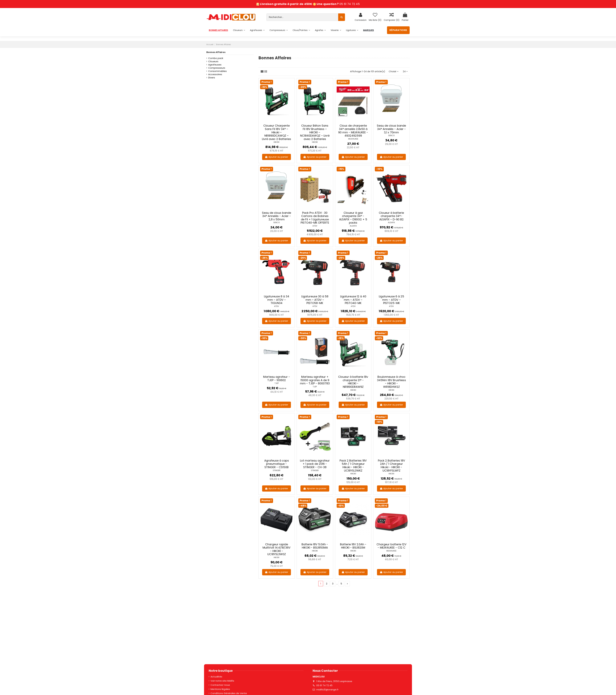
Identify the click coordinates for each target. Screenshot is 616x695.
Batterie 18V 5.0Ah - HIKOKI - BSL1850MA (315, 546)
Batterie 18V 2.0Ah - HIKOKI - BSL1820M (353, 546)
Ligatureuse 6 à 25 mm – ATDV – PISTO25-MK (391, 300)
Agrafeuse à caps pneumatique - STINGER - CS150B (277, 464)
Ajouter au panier (277, 157)
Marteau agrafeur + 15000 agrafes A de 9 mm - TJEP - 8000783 (315, 380)
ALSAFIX (353, 226)
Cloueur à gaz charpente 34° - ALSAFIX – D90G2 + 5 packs (353, 218)
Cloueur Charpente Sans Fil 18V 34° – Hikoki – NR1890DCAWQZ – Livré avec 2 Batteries (277, 132)
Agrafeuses (215, 65)
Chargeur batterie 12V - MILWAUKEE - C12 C (391, 546)
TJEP (277, 383)
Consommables (217, 71)
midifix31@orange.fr (327, 690)
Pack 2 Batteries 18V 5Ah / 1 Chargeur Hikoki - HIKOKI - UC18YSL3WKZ (353, 466)
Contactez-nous (220, 685)
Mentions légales (220, 689)
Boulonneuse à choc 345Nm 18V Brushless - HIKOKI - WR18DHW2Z (391, 382)
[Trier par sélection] (394, 72)
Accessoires (215, 74)
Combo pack (216, 58)
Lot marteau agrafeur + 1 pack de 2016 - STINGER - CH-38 (315, 464)
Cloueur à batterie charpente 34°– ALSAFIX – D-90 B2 (391, 216)
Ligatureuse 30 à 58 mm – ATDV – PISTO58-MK (315, 300)
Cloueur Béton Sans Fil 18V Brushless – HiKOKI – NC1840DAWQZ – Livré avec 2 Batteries (315, 132)
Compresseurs (217, 68)
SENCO (391, 135)
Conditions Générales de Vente (229, 693)
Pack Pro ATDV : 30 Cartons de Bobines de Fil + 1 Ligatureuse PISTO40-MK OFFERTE (315, 218)
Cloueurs (213, 61)
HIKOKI (277, 142)
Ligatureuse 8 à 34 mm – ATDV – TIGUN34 (277, 300)
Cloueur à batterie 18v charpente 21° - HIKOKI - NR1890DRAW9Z (353, 382)
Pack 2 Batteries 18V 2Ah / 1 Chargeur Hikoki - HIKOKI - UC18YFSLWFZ (391, 466)
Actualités (216, 677)
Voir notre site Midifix (222, 681)
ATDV (315, 226)
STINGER (277, 470)
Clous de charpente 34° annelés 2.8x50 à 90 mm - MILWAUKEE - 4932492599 (353, 131)
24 (405, 71)
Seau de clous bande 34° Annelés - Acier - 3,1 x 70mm (391, 129)
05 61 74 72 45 (350, 4)
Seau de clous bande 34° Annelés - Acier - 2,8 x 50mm (277, 216)
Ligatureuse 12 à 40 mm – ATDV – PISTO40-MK (353, 300)
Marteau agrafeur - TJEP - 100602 (277, 378)
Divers (212, 78)
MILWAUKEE (353, 139)
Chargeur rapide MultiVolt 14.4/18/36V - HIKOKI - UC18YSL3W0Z (277, 549)
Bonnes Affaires (216, 52)
